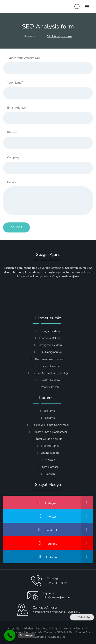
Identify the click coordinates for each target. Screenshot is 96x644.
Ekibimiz (48, 418)
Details (13, 182)
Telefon (52, 579)
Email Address (17, 108)
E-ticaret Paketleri (48, 366)
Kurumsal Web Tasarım (48, 359)
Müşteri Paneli (48, 446)
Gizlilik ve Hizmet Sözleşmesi (48, 425)
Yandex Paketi (48, 387)
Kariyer (48, 460)
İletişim (48, 474)
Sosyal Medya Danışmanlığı (48, 373)
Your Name (15, 83)
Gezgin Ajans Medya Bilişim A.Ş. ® (29, 628)
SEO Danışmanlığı (48, 352)
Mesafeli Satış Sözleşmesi (48, 432)
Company (14, 157)
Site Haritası (48, 467)
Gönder (16, 227)
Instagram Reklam (48, 345)
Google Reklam (48, 331)
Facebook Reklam (48, 338)
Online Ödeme (48, 453)
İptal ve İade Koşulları (48, 439)
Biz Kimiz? (48, 411)
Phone (12, 132)
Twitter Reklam (48, 380)
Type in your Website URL (25, 58)
